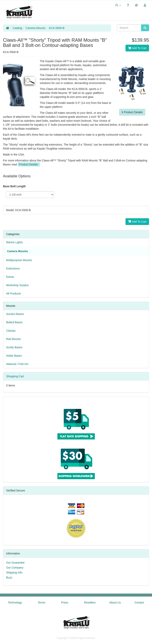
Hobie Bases (14, 356)
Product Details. (29, 164)
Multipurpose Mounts (19, 260)
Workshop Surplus (17, 285)
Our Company (15, 568)
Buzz (9, 577)
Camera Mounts (36, 28)
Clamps (11, 331)
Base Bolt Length (14, 186)
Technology (15, 602)
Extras (10, 277)
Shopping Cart (15, 376)
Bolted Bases (14, 322)
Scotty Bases (14, 347)
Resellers (90, 602)
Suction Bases (15, 314)
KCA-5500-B (57, 28)
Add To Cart (137, 48)
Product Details (132, 112)
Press (65, 602)
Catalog (17, 28)
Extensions (13, 268)
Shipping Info (14, 573)
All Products (14, 294)
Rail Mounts (13, 339)
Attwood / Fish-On (17, 364)
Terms (42, 602)
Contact (139, 602)
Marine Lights (14, 242)
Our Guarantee (15, 563)
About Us (115, 602)
